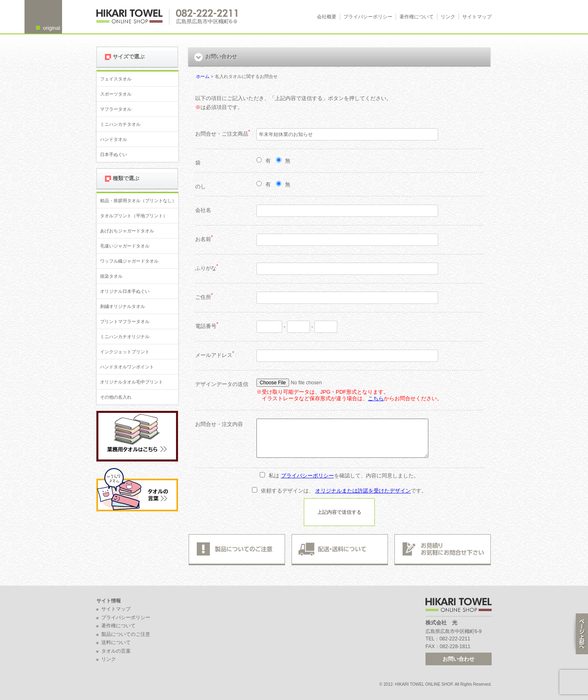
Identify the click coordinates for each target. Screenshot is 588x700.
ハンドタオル (114, 139)
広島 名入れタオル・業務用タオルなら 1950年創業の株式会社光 (133, 17)
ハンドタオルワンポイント (127, 367)
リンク (448, 17)
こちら (376, 398)
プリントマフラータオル (125, 321)
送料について (116, 642)
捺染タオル (111, 276)
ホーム (203, 76)
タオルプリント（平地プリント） (134, 216)
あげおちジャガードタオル (127, 231)
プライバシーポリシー (368, 17)
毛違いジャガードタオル (125, 246)
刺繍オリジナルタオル (122, 306)
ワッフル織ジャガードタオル (129, 261)
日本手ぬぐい (114, 154)
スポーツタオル (116, 94)
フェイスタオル (116, 79)
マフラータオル (116, 109)
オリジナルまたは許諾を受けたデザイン (363, 491)
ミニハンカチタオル (120, 124)
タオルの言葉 (116, 651)
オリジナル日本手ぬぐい (125, 291)
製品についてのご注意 (126, 634)
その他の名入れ (116, 397)
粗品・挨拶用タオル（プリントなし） (138, 201)
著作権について (416, 17)
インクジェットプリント (125, 352)
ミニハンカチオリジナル (125, 337)
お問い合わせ (459, 659)
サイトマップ (477, 17)
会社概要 (327, 17)
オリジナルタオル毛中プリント (131, 382)
